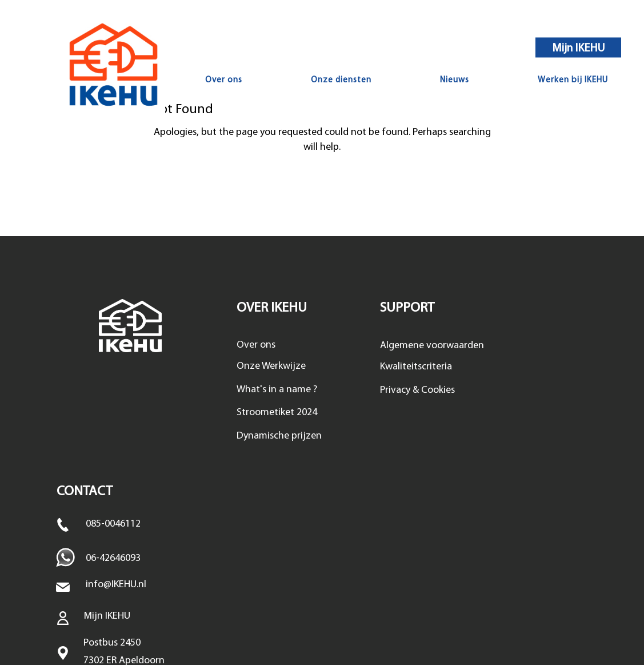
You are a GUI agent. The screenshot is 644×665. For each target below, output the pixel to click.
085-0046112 (113, 524)
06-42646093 (113, 558)
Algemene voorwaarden (432, 346)
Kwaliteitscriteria (416, 367)
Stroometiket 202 (274, 413)
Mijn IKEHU (579, 48)
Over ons (256, 345)
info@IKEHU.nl (116, 585)
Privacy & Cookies (417, 390)
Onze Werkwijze (271, 366)
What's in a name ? (277, 390)
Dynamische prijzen (279, 436)
